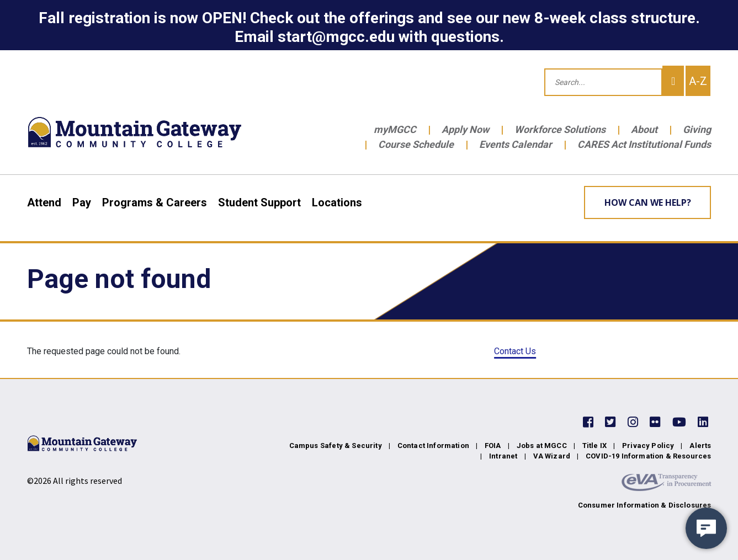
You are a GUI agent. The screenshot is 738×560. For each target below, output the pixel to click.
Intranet (503, 456)
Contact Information (433, 446)
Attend (44, 202)
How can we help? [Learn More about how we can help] (648, 202)
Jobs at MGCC (542, 446)
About (644, 129)
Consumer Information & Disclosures (645, 505)
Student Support (259, 202)
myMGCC (395, 129)
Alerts (700, 446)
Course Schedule (416, 144)
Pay (82, 202)
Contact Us (515, 351)
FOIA (493, 446)
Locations (337, 202)
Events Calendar (516, 144)
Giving (697, 129)
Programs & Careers (155, 202)
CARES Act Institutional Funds (644, 144)
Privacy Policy (648, 446)
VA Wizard (552, 456)
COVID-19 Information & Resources (648, 456)
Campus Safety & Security (336, 446)
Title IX (594, 446)
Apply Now (465, 129)
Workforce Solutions (560, 129)
